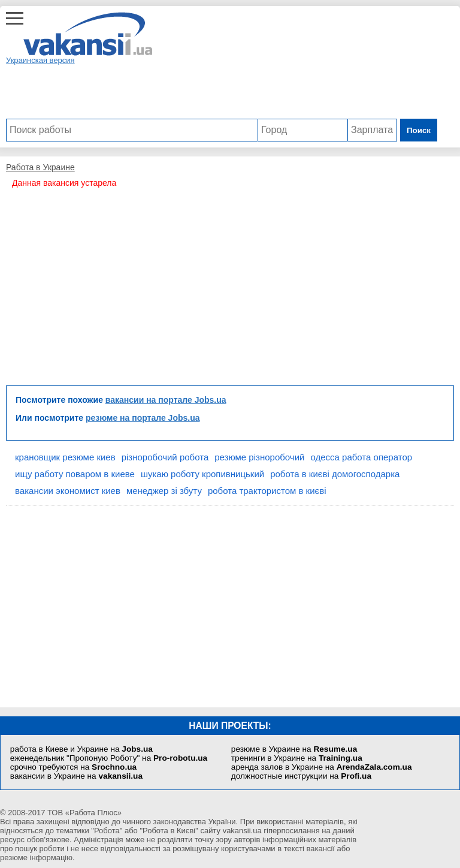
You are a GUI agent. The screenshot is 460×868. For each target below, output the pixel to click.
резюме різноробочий (259, 457)
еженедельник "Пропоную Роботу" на (109, 758)
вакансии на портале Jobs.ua (166, 400)
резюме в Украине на (294, 749)
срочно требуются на (73, 767)
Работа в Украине (40, 167)
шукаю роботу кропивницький (202, 474)
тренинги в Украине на (297, 758)
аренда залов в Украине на (322, 767)
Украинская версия (40, 60)
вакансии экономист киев (68, 491)
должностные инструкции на (301, 776)
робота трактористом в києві (267, 491)
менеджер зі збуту (164, 491)
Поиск (419, 130)
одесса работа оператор (361, 457)
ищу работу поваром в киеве (75, 474)
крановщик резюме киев (65, 457)
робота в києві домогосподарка (335, 474)
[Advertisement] (222, 92)
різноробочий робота (165, 457)
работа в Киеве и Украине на (81, 749)
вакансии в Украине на (76, 776)
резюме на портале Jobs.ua (143, 418)
